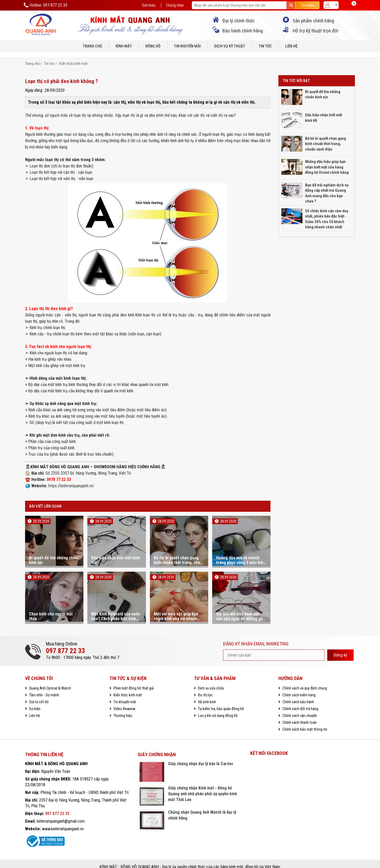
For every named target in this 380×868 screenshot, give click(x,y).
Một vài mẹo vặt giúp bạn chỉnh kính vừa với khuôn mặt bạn (176, 610)
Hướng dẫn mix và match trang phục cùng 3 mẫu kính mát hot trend (241, 554)
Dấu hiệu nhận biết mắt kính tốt (116, 554)
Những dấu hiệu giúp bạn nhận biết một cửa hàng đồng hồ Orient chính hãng (327, 161)
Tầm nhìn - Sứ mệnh (44, 689)
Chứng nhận (175, 5)
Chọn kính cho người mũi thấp (51, 610)
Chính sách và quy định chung (304, 682)
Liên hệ (291, 46)
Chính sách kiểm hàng (299, 689)
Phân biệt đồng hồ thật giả (133, 682)
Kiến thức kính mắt (73, 58)
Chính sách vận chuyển (299, 709)
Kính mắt (124, 46)
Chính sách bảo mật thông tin (304, 723)
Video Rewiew (124, 702)
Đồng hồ (153, 46)
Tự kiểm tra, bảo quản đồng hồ (221, 702)
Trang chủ (92, 46)
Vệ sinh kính (207, 696)
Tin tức (265, 46)
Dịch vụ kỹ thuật (230, 46)
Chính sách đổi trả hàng (300, 702)
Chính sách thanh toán (299, 716)
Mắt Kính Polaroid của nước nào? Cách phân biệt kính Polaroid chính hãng (116, 610)
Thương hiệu (122, 709)
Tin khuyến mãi (187, 46)
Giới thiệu (149, 5)
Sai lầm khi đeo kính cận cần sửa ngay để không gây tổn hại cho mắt (240, 610)
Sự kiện (34, 702)
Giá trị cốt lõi (38, 696)
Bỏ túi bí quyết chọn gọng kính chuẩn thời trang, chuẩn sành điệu (179, 554)
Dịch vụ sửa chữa (210, 682)
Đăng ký (340, 649)
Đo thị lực (205, 689)
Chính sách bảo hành (298, 696)
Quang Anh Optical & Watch (50, 682)
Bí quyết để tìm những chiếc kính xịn (54, 554)
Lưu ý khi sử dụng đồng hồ (217, 709)
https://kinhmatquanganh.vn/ (71, 480)
